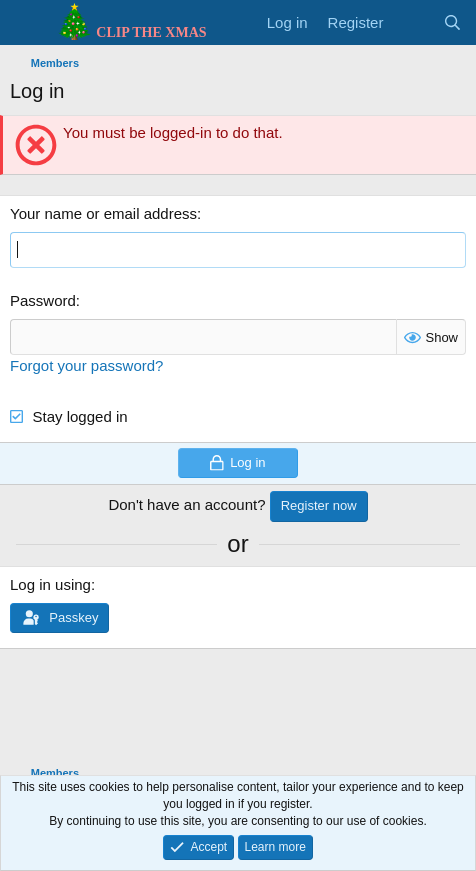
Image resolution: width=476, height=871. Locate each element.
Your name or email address (103, 213)
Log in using (50, 584)
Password (43, 300)
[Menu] (27, 23)
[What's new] (412, 22)
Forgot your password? (86, 365)
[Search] (452, 22)
